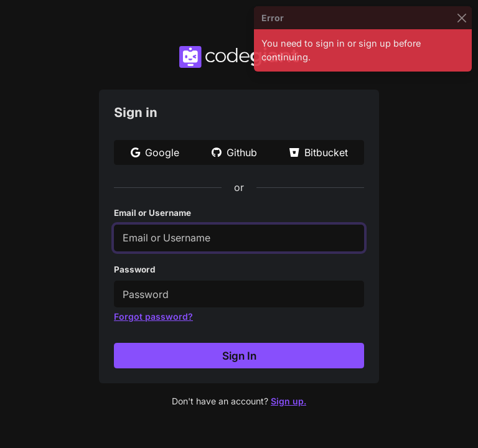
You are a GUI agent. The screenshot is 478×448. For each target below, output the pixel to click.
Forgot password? (153, 316)
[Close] (462, 18)
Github (234, 152)
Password (135, 269)
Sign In (239, 356)
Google (155, 152)
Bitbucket (319, 152)
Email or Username (152, 213)
